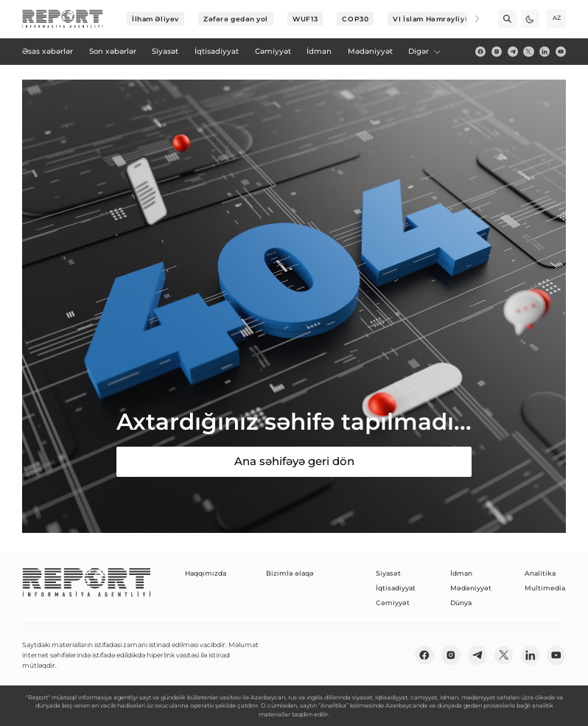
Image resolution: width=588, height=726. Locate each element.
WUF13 (305, 19)
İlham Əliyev (155, 19)
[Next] (470, 19)
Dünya (461, 603)
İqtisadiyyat (396, 588)
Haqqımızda (206, 573)
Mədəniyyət (471, 588)
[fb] (480, 52)
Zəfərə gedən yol (236, 19)
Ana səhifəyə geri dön (294, 461)
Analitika (540, 573)
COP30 (355, 19)
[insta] (497, 52)
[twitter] (528, 52)
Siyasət (388, 573)
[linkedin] (545, 52)
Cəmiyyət (393, 603)
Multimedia (545, 588)
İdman (461, 573)
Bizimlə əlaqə (290, 573)
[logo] (63, 19)
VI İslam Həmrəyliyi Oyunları (447, 19)
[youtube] (561, 52)
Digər (425, 51)
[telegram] (513, 52)
